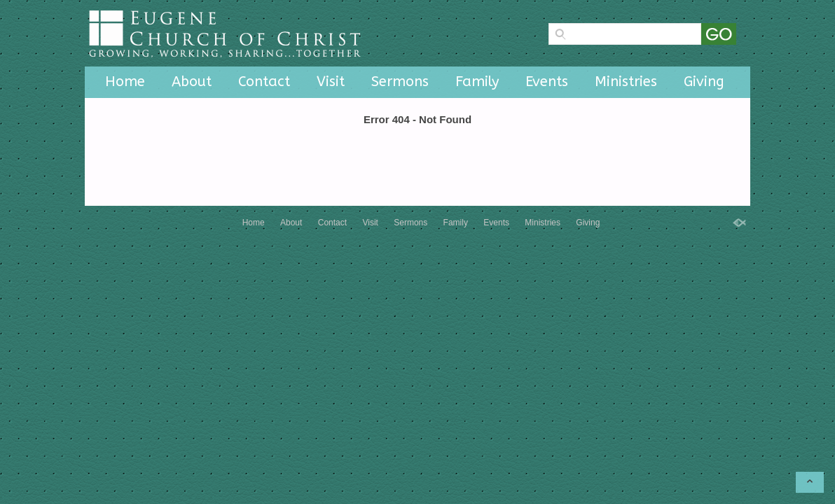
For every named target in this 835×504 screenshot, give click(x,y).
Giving (704, 82)
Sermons (400, 82)
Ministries (626, 82)
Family (477, 82)
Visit (331, 82)
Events (547, 82)
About (192, 82)
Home (125, 82)
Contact (264, 82)
